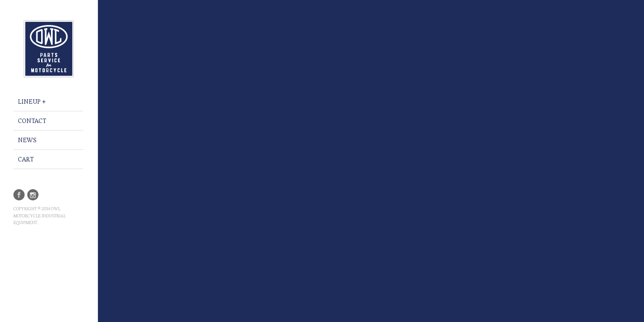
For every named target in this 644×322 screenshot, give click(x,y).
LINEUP (29, 102)
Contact (32, 121)
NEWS (27, 140)
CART (26, 159)
